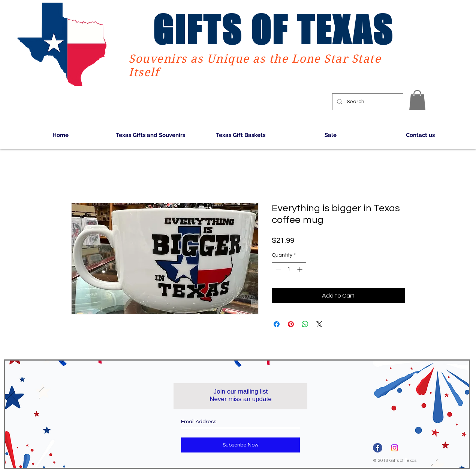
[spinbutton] (289, 269)
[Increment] (300, 269)
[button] (417, 100)
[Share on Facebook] (277, 324)
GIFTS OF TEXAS (273, 30)
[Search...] (367, 102)
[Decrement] (278, 269)
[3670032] (378, 448)
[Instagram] (394, 448)
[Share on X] (319, 324)
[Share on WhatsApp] (305, 324)
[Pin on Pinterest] (291, 324)
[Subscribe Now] (240, 445)
